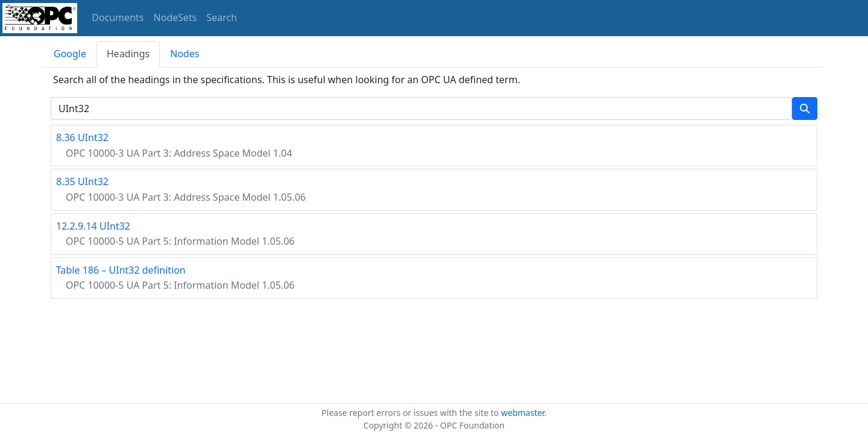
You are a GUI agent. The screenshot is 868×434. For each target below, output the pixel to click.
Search (222, 17)
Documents (118, 17)
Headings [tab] (128, 54)
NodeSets (175, 17)
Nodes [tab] (184, 54)
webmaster (523, 413)
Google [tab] (70, 54)
